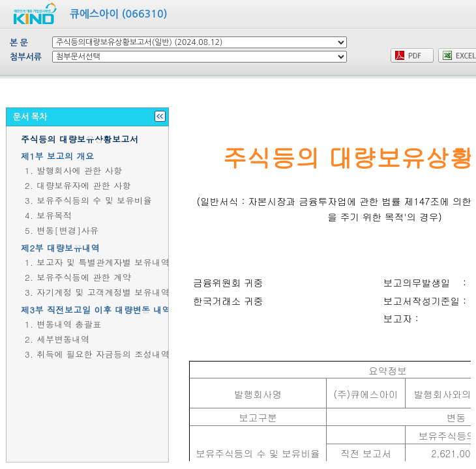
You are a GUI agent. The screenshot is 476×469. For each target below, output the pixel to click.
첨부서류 (26, 57)
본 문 (19, 43)
